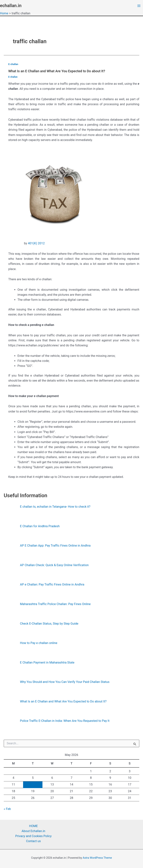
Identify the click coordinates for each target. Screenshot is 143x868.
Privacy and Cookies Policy (33, 836)
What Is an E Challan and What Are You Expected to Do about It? (57, 71)
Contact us (33, 841)
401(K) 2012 (36, 243)
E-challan (13, 64)
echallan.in (11, 6)
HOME (33, 826)
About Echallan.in (33, 831)
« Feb (7, 809)
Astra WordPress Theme (97, 858)
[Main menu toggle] (139, 6)
